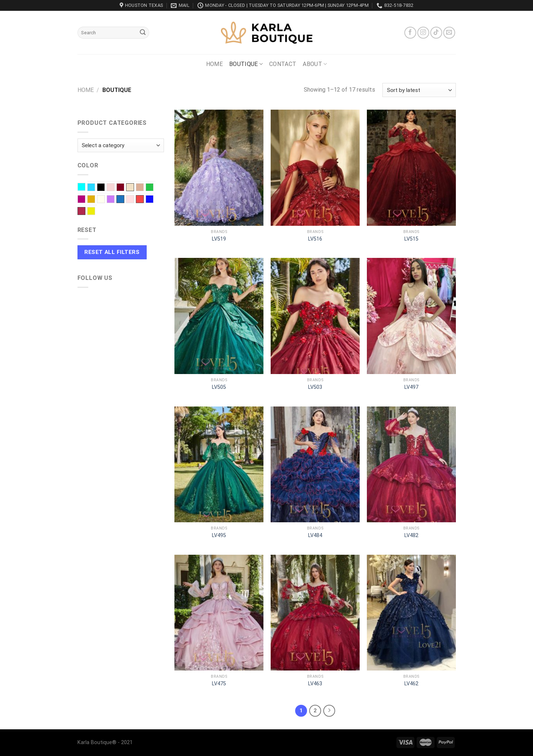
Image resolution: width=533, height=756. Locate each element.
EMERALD (153, 188)
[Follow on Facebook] (410, 33)
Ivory (105, 200)
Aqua (85, 188)
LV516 (315, 239)
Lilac (114, 200)
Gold (95, 200)
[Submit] (143, 33)
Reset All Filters (112, 252)
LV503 (315, 387)
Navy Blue (120, 199)
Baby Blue (95, 188)
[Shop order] (419, 90)
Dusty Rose (144, 188)
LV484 (315, 535)
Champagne (130, 187)
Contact (283, 64)
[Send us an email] (449, 33)
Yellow (95, 212)
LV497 (411, 387)
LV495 (219, 535)
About (315, 64)
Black (105, 188)
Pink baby (134, 200)
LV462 (411, 684)
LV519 (219, 239)
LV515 (411, 239)
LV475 (219, 684)
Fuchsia (85, 200)
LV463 (315, 684)
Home (214, 64)
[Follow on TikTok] (436, 33)
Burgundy (124, 188)
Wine (81, 211)
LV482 (411, 535)
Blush (114, 188)
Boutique (246, 64)
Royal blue (153, 200)
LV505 (219, 387)
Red (140, 199)
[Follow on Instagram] (423, 33)
